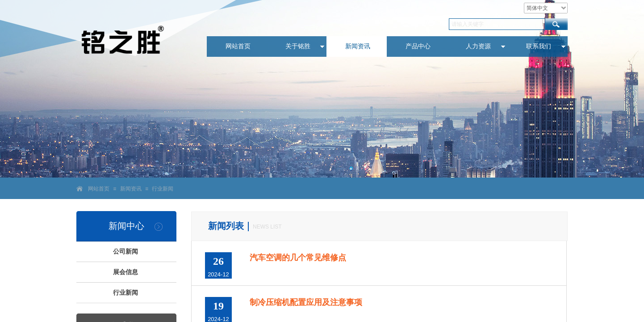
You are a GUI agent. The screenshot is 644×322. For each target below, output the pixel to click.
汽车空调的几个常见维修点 (298, 258)
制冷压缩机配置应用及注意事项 (306, 302)
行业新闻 (163, 189)
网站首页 (99, 189)
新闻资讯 (131, 189)
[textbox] (497, 24)
